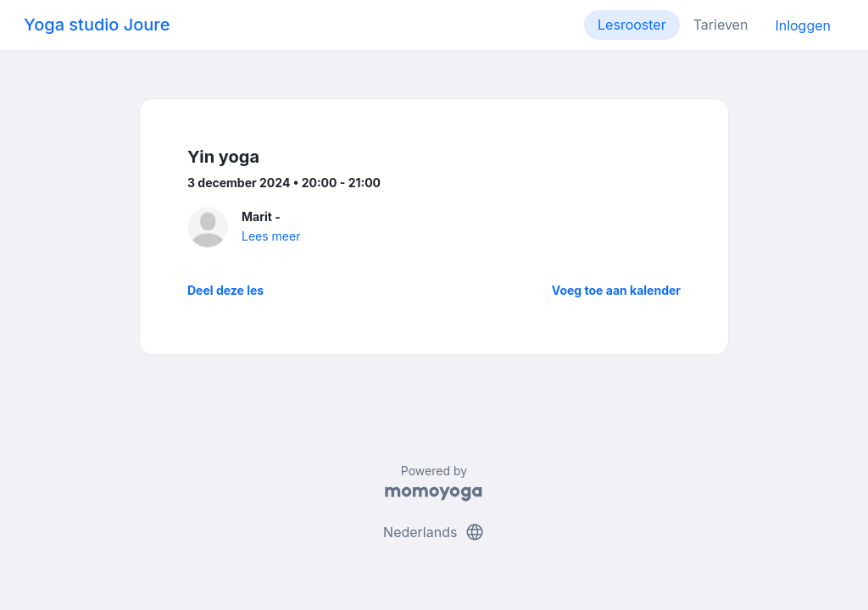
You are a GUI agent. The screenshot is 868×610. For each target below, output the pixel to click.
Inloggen (803, 25)
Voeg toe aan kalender (616, 290)
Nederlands (434, 532)
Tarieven (721, 25)
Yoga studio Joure (97, 25)
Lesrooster (632, 25)
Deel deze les (225, 290)
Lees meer (271, 236)
